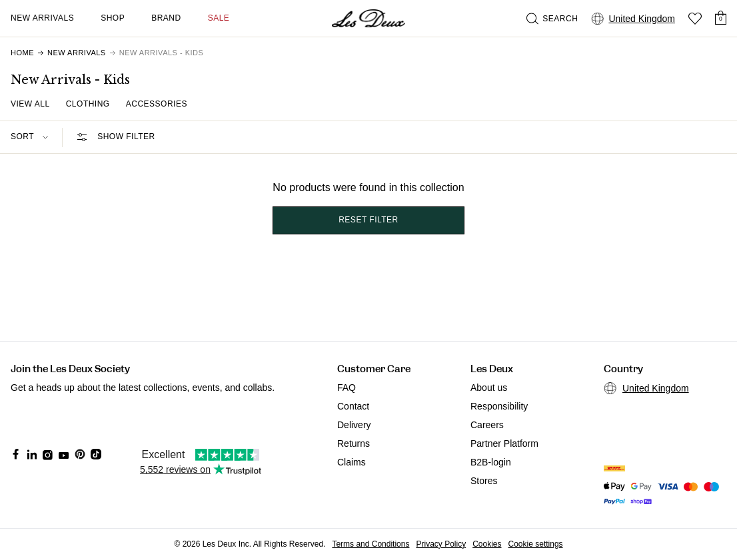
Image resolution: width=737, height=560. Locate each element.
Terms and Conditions (370, 544)
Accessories (157, 104)
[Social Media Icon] (16, 454)
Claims (352, 462)
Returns (354, 443)
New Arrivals (42, 18)
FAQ (347, 388)
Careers (487, 425)
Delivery (354, 425)
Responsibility (499, 406)
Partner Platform (504, 443)
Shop (113, 18)
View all (30, 104)
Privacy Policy (441, 544)
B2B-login (491, 462)
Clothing (88, 104)
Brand (166, 18)
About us (489, 388)
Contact (353, 406)
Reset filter (368, 220)
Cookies (487, 544)
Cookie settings (536, 544)
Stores (484, 481)
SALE (219, 18)
